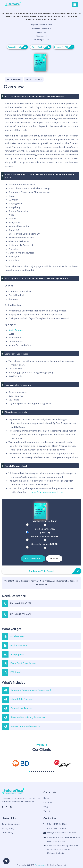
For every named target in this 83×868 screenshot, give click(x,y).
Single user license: (45, 531)
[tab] (14, 79)
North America (16, 330)
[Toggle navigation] (75, 5)
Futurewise (41, 865)
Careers (47, 811)
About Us (48, 802)
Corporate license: (45, 546)
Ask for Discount (33, 559)
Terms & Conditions (11, 824)
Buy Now (54, 559)
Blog (46, 807)
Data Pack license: (45, 523)
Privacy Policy (8, 828)
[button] (29, 771)
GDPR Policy (7, 833)
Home (46, 798)
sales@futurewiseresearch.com (47, 492)
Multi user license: (45, 538)
